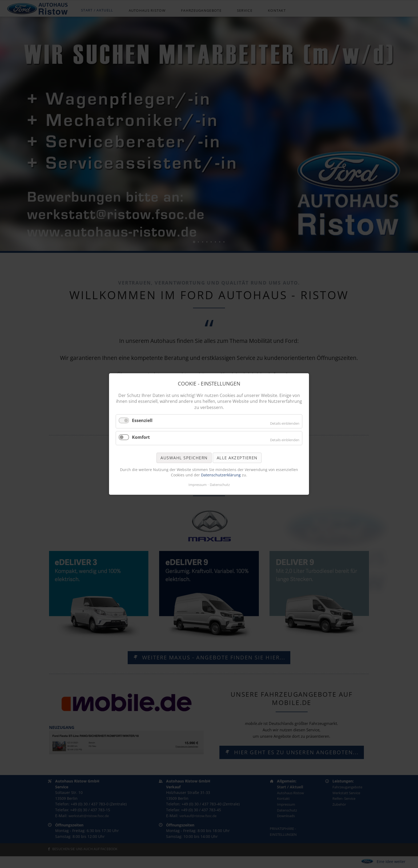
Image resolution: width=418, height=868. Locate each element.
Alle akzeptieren (237, 458)
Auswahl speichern (184, 458)
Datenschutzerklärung (221, 475)
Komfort (141, 437)
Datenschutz (220, 485)
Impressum (198, 485)
